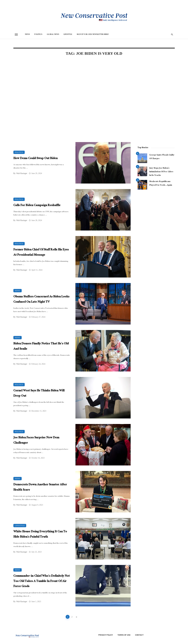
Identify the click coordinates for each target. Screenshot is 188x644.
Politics (38, 35)
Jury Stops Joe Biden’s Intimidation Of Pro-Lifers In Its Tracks (161, 172)
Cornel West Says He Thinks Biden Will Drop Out (39, 394)
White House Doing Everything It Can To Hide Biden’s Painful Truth (40, 534)
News (27, 35)
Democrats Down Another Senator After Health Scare (40, 487)
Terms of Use (124, 635)
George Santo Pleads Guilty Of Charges (162, 157)
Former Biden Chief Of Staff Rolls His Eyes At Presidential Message (41, 253)
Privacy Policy (106, 635)
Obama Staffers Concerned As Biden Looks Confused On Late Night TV (41, 300)
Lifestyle (68, 35)
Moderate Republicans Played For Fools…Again (161, 183)
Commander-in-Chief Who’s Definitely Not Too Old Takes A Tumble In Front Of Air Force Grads (42, 581)
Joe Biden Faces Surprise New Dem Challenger (36, 441)
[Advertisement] (72, 82)
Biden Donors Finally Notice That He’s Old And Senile (41, 347)
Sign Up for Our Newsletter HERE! (93, 35)
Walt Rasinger (22, 173)
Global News (53, 35)
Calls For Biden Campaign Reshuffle (37, 206)
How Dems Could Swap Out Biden (35, 159)
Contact (139, 635)
